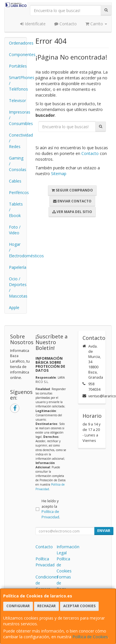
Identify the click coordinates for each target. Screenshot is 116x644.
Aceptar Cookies (79, 606)
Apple (14, 307)
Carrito (96, 24)
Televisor (17, 100)
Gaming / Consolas (18, 164)
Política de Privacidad (50, 514)
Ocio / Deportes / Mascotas (18, 287)
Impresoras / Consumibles (18, 118)
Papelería (18, 267)
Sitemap (59, 174)
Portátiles (18, 66)
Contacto (66, 24)
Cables (15, 181)
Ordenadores (18, 43)
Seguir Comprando (72, 190)
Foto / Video (15, 230)
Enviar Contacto (72, 201)
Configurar (18, 606)
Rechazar (46, 606)
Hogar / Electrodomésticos (18, 250)
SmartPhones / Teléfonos (18, 83)
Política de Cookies (90, 637)
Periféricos (18, 192)
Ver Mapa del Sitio (72, 212)
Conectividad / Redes (18, 141)
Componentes (18, 54)
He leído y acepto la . (51, 509)
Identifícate (33, 24)
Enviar (104, 531)
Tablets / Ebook (16, 210)
